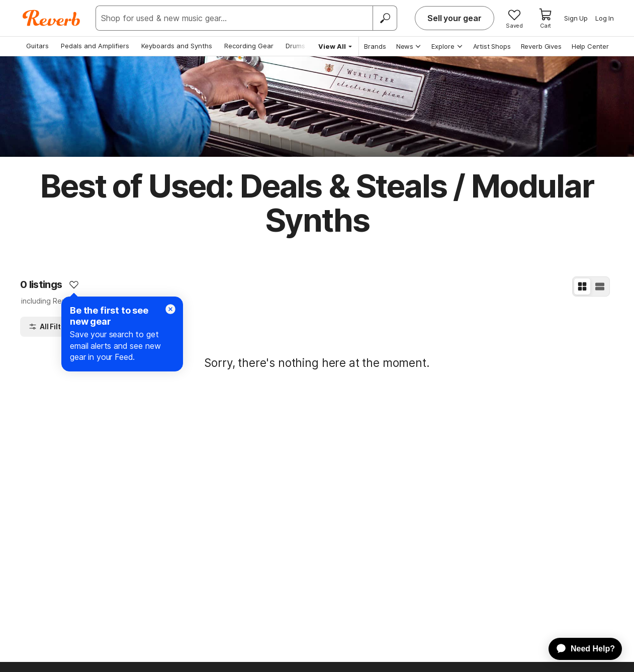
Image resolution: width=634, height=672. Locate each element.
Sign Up (576, 18)
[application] (580, 649)
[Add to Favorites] (74, 284)
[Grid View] (582, 286)
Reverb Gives (541, 46)
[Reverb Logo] (52, 18)
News (409, 46)
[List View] (600, 286)
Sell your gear (455, 18)
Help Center (590, 46)
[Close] (170, 309)
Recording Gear (249, 46)
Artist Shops (492, 46)
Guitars (37, 46)
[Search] (385, 18)
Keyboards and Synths (177, 46)
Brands (375, 46)
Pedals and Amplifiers (95, 46)
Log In (605, 18)
